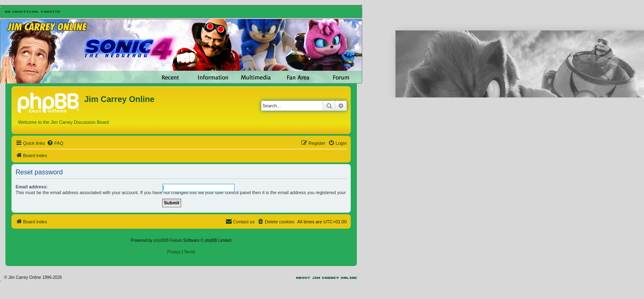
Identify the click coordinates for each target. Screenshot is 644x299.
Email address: (32, 187)
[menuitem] (55, 143)
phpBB (160, 240)
